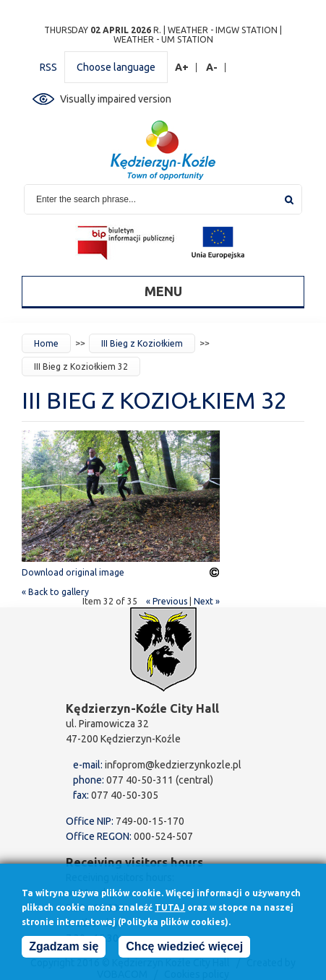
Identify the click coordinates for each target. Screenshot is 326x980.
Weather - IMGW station (223, 30)
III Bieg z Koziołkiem (142, 343)
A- (212, 68)
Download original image (73, 572)
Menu (163, 291)
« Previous (167, 601)
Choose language (116, 67)
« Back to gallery (55, 592)
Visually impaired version (116, 99)
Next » (207, 601)
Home (46, 343)
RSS (48, 67)
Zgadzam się (64, 951)
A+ (182, 68)
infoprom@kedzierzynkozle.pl (173, 765)
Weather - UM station (163, 39)
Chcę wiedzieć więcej (184, 951)
